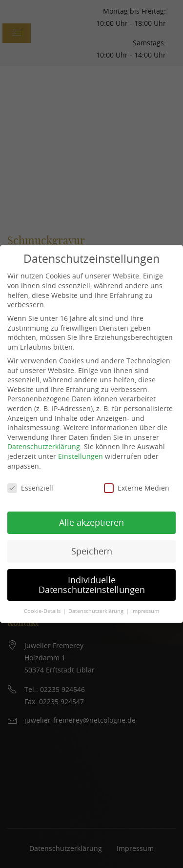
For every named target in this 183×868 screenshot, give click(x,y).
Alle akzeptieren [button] (91, 523)
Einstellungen (81, 456)
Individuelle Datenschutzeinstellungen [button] (92, 585)
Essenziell (30, 488)
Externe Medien (137, 488)
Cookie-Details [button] (42, 611)
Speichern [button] (92, 551)
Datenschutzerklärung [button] (96, 611)
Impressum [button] (145, 611)
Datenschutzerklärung (44, 446)
